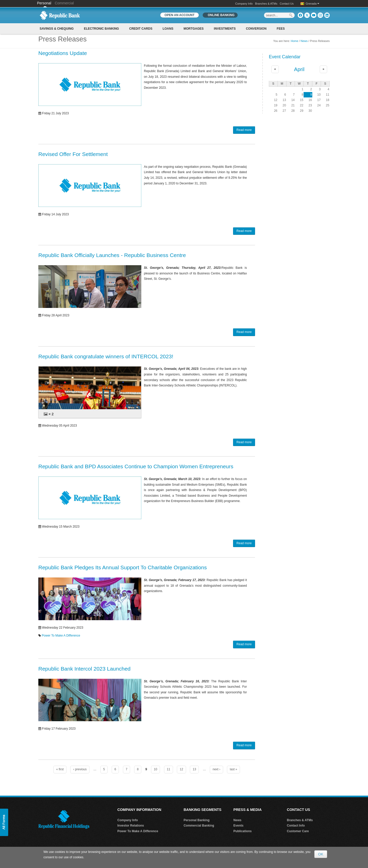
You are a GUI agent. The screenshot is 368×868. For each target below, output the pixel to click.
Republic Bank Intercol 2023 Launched (84, 669)
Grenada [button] (312, 4)
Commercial (64, 3)
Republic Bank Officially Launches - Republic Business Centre (112, 255)
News (304, 41)
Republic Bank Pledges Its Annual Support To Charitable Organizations (123, 567)
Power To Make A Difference (61, 636)
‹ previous (80, 769)
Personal (45, 3)
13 (194, 769)
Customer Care (298, 831)
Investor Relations (131, 826)
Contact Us (287, 4)
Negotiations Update (63, 53)
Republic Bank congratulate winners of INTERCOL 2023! (106, 356)
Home (295, 41)
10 (156, 769)
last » (233, 769)
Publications (242, 831)
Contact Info (296, 826)
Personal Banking (196, 820)
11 (169, 769)
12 (181, 769)
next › (216, 769)
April (299, 69)
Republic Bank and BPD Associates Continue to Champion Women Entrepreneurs (136, 466)
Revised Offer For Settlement (73, 154)
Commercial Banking (199, 826)
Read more (244, 130)
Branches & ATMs (266, 4)
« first (60, 769)
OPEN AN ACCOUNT (180, 15)
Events (238, 826)
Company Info (244, 4)
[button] (4, 822)
